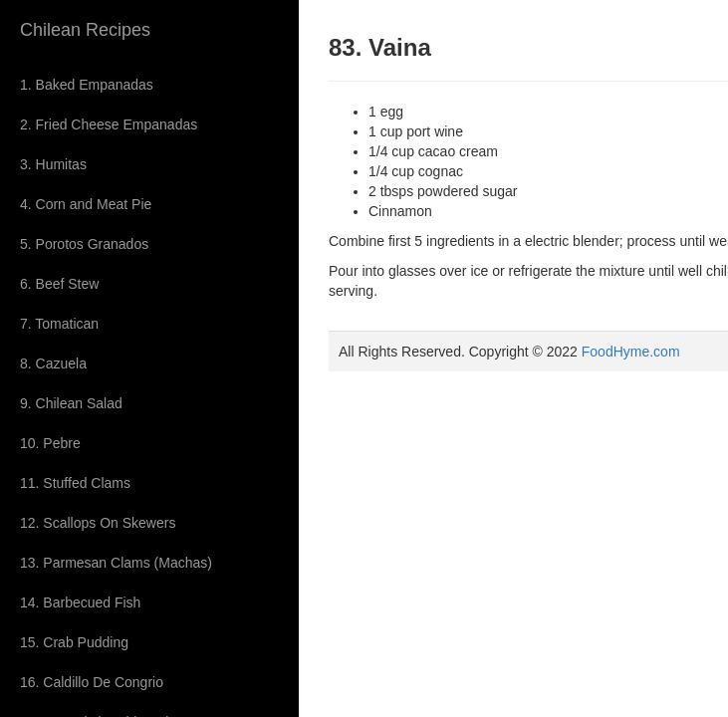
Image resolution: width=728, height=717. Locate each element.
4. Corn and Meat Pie (86, 204)
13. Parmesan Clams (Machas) (116, 563)
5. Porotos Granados (84, 244)
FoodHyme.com (631, 352)
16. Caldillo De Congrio (92, 682)
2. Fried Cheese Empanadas (109, 124)
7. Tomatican (59, 324)
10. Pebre (50, 443)
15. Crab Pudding (74, 642)
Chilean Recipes (85, 30)
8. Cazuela (53, 363)
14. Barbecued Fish (80, 602)
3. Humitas (53, 164)
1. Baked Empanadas (87, 85)
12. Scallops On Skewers (98, 523)
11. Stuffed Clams (75, 483)
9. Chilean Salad (71, 403)
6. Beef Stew (59, 284)
